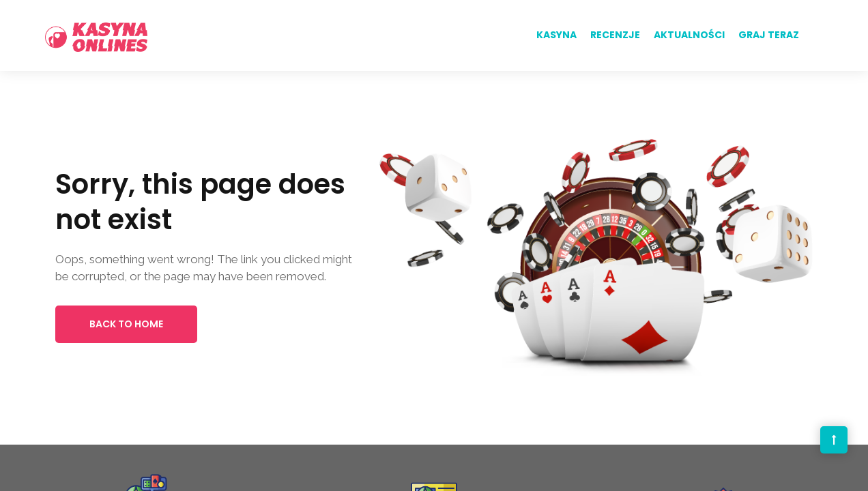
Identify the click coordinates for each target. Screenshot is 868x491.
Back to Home (126, 324)
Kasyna (556, 35)
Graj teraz (769, 35)
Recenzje (615, 35)
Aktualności (689, 35)
